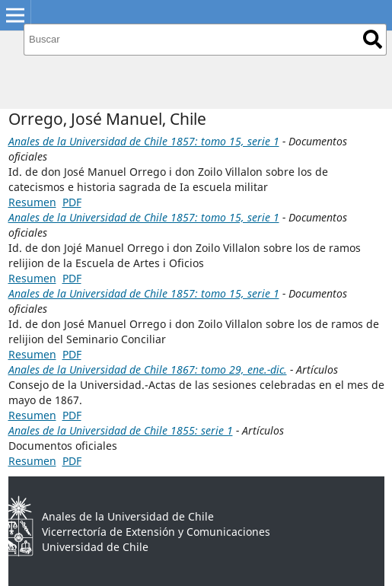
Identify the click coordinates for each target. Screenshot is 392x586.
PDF (72, 202)
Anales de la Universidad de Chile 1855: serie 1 (121, 430)
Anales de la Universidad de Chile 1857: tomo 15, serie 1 (144, 141)
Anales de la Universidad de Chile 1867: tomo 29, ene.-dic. (148, 369)
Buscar (373, 39)
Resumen (32, 202)
